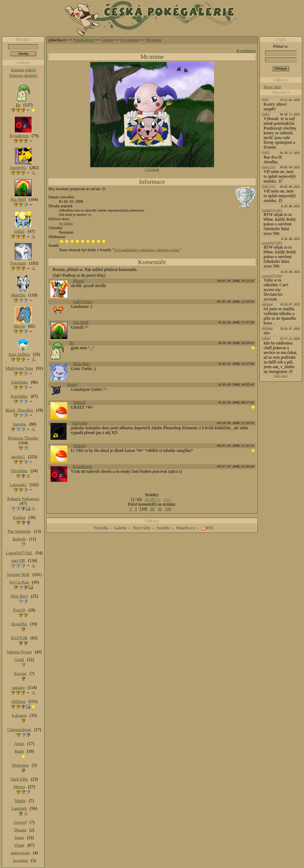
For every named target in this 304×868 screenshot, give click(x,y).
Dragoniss (20, 765)
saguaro (18, 687)
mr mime (66, 223)
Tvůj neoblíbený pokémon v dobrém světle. (147, 250)
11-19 (150, 499)
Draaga (20, 830)
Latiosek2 (18, 485)
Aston (19, 744)
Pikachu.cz (185, 528)
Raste (19, 751)
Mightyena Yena (19, 368)
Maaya (19, 787)
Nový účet (272, 87)
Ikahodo (19, 539)
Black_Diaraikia (19, 410)
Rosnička (19, 624)
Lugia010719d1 (272, 210)
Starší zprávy (281, 376)
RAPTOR (19, 638)
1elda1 (19, 231)
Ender (265, 114)
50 (160, 509)
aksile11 (18, 457)
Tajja (265, 99)
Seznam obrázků (23, 75)
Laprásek (19, 808)
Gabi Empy (83, 302)
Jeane (19, 838)
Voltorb (79, 403)
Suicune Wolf (18, 574)
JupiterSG (18, 168)
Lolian (266, 338)
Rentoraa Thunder (23, 438)
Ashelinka (19, 382)
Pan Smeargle (19, 531)
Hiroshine (19, 471)
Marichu (18, 295)
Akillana (267, 304)
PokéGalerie (84, 40)
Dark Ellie (19, 779)
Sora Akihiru (19, 354)
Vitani (19, 845)
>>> (167, 499)
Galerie (107, 40)
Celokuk (152, 169)
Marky (20, 801)
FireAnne (18, 263)
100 (168, 509)
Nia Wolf (81, 322)
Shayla (19, 326)
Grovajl (20, 822)
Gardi (19, 660)
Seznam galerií (23, 70)
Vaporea (19, 424)
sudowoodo (20, 853)
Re (72, 343)
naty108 (18, 561)
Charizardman (19, 730)
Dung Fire (268, 167)
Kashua (19, 517)
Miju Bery (82, 364)
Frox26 (19, 610)
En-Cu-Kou (19, 582)
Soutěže (163, 528)
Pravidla (101, 528)
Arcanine (20, 860)
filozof (79, 281)
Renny (73, 385)
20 (152, 509)
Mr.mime (154, 40)
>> (158, 499)
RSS (209, 528)
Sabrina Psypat (19, 652)
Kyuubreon (130, 40)
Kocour (20, 674)
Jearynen (80, 423)
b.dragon (19, 715)
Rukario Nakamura (23, 499)
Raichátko (19, 396)
